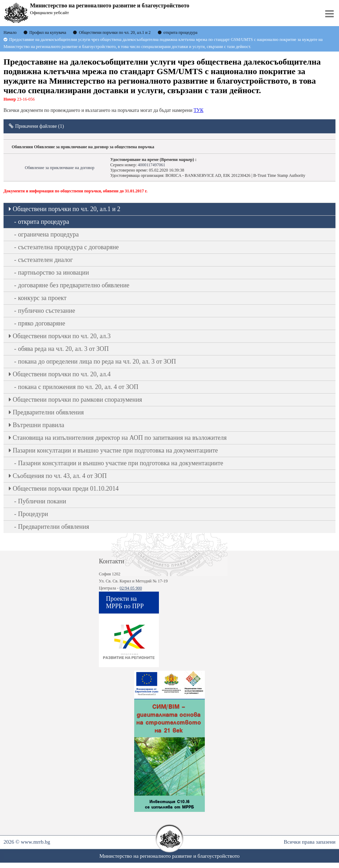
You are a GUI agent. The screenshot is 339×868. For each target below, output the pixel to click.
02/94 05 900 (131, 588)
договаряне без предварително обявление (74, 285)
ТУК (198, 110)
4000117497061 (151, 165)
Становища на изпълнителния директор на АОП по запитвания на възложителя (120, 438)
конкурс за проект (42, 298)
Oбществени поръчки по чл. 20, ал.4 (62, 374)
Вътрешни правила (38, 425)
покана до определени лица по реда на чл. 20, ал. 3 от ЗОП (97, 361)
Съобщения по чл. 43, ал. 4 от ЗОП (60, 476)
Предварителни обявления (48, 412)
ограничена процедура (48, 234)
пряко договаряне (42, 323)
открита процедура (44, 222)
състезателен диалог (45, 260)
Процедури (33, 514)
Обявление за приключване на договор (60, 168)
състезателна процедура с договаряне (68, 247)
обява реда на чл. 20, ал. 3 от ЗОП (63, 349)
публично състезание (47, 311)
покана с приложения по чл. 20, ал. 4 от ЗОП (78, 387)
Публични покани (42, 501)
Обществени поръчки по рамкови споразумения (77, 400)
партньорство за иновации (53, 273)
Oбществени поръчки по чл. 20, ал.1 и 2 (67, 209)
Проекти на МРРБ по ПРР (125, 602)
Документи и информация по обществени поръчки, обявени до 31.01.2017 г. (76, 191)
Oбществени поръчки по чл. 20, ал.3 (62, 336)
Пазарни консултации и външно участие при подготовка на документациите (115, 450)
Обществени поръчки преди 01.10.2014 (66, 489)
